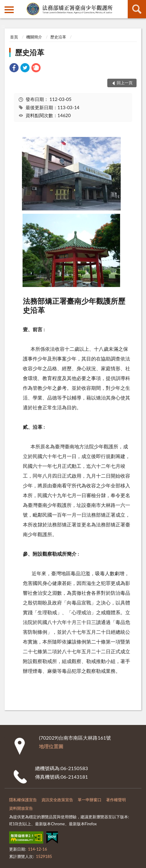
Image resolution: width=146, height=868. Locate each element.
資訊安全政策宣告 (57, 800)
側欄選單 (9, 10)
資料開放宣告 (21, 808)
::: (5, 5)
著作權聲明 (116, 800)
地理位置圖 (51, 746)
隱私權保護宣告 (23, 800)
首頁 (14, 37)
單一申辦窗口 (90, 800)
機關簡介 (34, 37)
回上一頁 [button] (125, 83)
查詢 (137, 9)
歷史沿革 (58, 37)
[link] (14, 68)
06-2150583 (74, 768)
